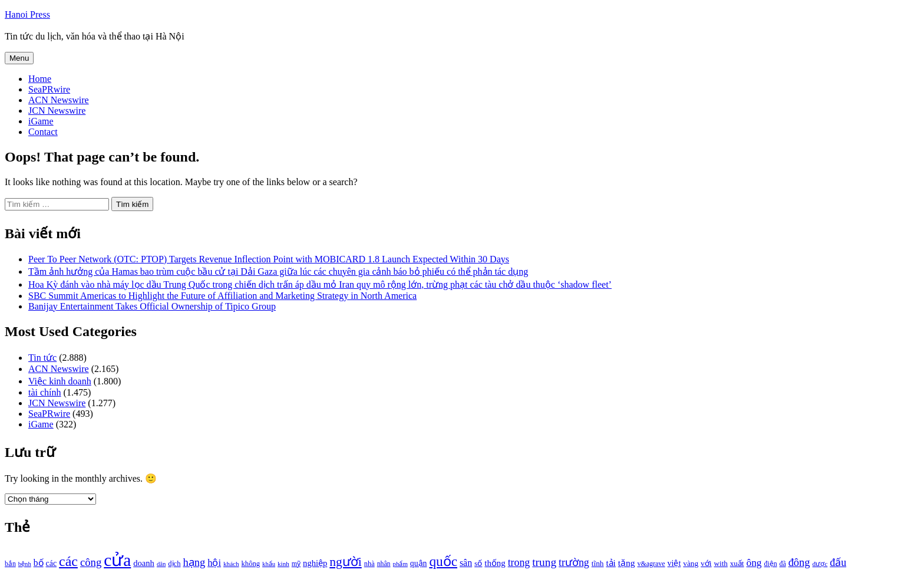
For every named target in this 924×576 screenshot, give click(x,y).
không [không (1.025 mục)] (251, 564)
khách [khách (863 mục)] (231, 564)
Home (40, 79)
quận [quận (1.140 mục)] (419, 563)
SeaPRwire (49, 89)
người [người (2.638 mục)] (345, 562)
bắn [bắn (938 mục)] (10, 564)
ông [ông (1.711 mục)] (754, 563)
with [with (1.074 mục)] (721, 563)
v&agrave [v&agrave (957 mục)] (651, 564)
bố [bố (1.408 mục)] (39, 563)
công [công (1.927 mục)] (91, 562)
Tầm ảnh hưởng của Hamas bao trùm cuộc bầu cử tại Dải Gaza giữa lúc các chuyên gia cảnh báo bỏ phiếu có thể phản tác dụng (278, 271)
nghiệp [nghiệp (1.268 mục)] (315, 563)
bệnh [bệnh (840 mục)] (25, 564)
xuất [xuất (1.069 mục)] (737, 563)
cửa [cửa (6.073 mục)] (117, 560)
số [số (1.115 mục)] (478, 563)
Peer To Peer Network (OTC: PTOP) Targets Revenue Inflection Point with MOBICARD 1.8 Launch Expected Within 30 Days (269, 259)
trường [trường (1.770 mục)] (574, 562)
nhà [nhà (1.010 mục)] (369, 564)
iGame (41, 121)
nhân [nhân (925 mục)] (384, 564)
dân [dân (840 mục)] (161, 564)
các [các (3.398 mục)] (68, 561)
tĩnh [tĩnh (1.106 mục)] (598, 563)
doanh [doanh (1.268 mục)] (144, 563)
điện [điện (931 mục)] (771, 564)
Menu (19, 58)
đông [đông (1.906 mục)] (799, 562)
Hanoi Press (27, 14)
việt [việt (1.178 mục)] (674, 563)
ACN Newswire (59, 100)
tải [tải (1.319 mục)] (610, 563)
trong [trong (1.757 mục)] (519, 562)
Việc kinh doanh (60, 381)
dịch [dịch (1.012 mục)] (174, 564)
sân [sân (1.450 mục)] (466, 563)
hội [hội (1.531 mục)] (214, 563)
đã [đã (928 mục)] (783, 564)
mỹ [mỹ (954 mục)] (296, 564)
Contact (43, 132)
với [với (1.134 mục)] (706, 563)
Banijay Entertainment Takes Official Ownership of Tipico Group (152, 306)
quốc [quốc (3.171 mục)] (443, 561)
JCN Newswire (57, 111)
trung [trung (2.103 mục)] (544, 562)
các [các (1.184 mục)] (52, 563)
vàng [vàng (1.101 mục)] (691, 563)
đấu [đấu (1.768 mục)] (838, 562)
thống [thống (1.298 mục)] (495, 563)
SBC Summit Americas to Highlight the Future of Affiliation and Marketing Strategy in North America (222, 296)
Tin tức (42, 358)
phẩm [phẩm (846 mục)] (400, 564)
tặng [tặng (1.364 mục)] (627, 563)
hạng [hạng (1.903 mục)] (194, 562)
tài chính (45, 392)
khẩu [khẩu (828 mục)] (269, 564)
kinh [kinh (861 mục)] (283, 564)
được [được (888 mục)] (820, 564)
